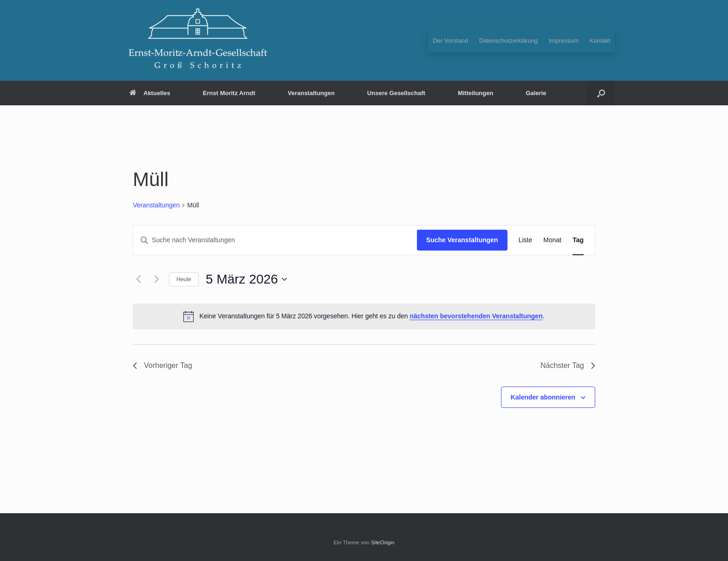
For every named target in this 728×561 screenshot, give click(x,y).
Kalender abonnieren (543, 397)
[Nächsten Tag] (156, 279)
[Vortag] (138, 279)
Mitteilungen (476, 93)
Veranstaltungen (311, 93)
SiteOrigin (383, 542)
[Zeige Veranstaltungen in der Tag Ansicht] (578, 240)
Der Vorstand (450, 41)
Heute (184, 279)
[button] (601, 93)
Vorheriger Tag (162, 365)
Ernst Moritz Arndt (229, 93)
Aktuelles (150, 93)
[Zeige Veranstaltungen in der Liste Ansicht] (526, 240)
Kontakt (600, 41)
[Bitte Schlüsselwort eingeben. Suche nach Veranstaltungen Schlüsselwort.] (275, 240)
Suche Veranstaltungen (462, 240)
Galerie (536, 93)
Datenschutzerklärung (508, 41)
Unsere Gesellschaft (396, 93)
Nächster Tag (568, 365)
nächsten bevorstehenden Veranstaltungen (476, 316)
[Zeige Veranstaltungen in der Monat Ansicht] (552, 240)
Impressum (564, 41)
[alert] (364, 316)
